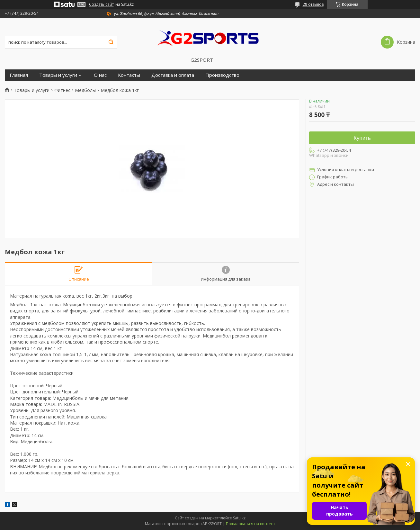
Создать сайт (101, 4)
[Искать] (111, 42)
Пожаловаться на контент (250, 524)
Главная (19, 75)
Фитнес (62, 90)
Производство (222, 75)
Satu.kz (239, 518)
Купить (362, 138)
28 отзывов (313, 4)
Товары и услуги (58, 75)
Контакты (129, 75)
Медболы (85, 90)
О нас (100, 75)
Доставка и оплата (173, 75)
